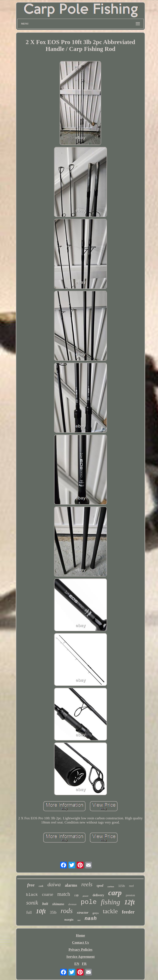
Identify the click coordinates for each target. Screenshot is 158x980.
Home (80, 935)
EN (77, 964)
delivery (98, 895)
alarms (71, 885)
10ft (41, 911)
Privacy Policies (80, 950)
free (31, 885)
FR (84, 964)
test (79, 920)
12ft (129, 902)
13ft (76, 895)
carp (115, 893)
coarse (48, 894)
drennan (72, 904)
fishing (110, 902)
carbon (111, 886)
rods (67, 911)
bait (45, 904)
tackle (110, 911)
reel (131, 886)
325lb (122, 886)
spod (100, 886)
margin (69, 920)
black (32, 895)
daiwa (54, 884)
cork (41, 886)
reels (87, 884)
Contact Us (80, 942)
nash (91, 919)
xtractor (83, 913)
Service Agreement (80, 957)
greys (96, 913)
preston (130, 895)
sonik (32, 903)
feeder (128, 912)
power (86, 896)
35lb (53, 912)
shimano (58, 904)
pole (89, 902)
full (29, 912)
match (64, 894)
